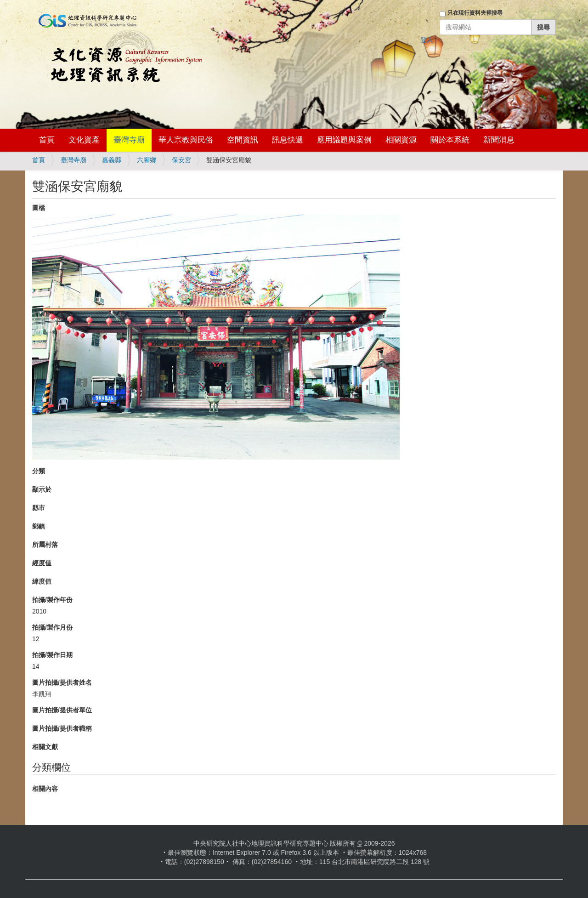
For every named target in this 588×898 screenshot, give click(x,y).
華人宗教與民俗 (186, 140)
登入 (427, 40)
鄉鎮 (39, 526)
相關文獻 (45, 747)
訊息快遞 (288, 140)
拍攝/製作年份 (52, 600)
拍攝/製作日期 (52, 655)
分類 (39, 471)
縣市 (39, 508)
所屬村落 (45, 545)
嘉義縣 (112, 160)
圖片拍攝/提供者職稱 (62, 728)
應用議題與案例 (344, 140)
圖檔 (39, 208)
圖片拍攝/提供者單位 (62, 710)
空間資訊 (243, 140)
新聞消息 (499, 140)
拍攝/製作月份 (52, 627)
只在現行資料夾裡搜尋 (475, 13)
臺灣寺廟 (129, 140)
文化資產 (84, 140)
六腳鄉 (147, 160)
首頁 (47, 140)
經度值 (42, 563)
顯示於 (42, 489)
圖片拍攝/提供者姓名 (62, 682)
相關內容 (45, 789)
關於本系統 (450, 140)
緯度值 (42, 581)
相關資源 (401, 140)
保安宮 (181, 160)
